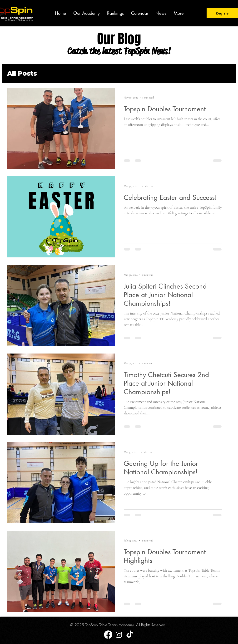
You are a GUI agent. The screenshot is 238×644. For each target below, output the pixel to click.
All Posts (22, 74)
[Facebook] (108, 635)
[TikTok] (130, 635)
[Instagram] (119, 635)
